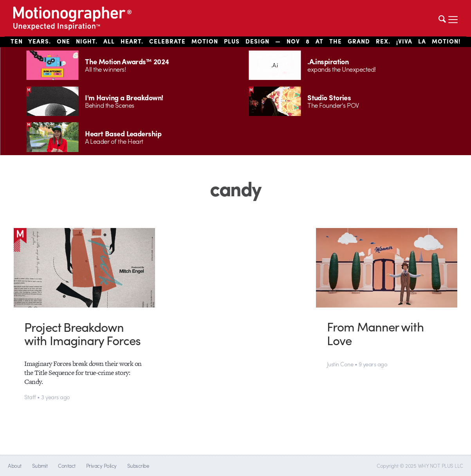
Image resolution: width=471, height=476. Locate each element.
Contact (67, 466)
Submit (40, 466)
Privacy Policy (101, 466)
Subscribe (138, 466)
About (14, 466)
